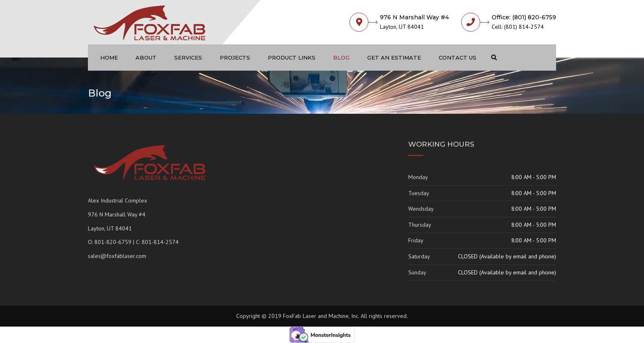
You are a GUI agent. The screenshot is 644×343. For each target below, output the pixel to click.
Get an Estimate (394, 58)
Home (109, 58)
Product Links (292, 58)
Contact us (458, 58)
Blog (341, 58)
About (146, 58)
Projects (235, 58)
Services (188, 58)
